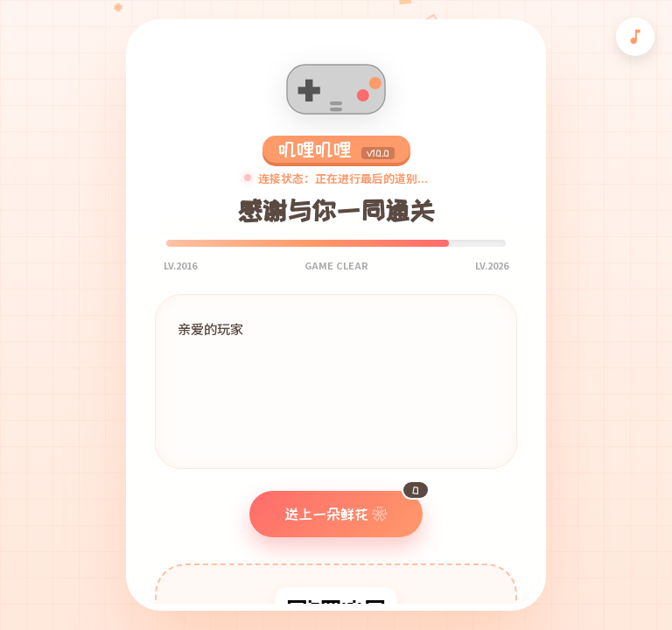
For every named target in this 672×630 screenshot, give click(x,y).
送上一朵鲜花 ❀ (353, 506)
